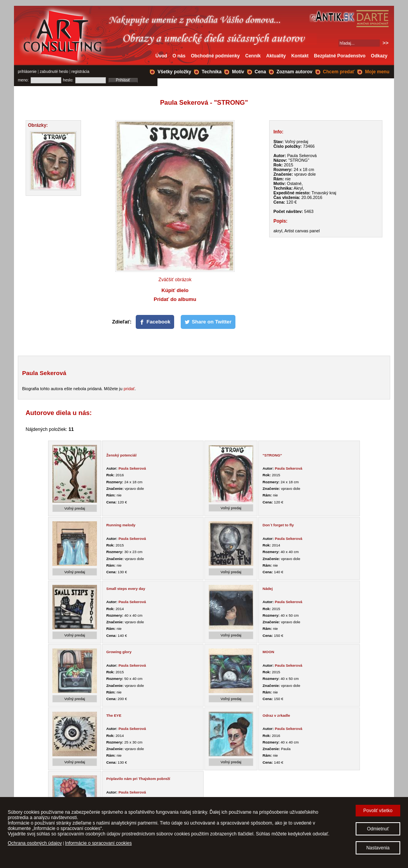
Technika (212, 72)
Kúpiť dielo (175, 290)
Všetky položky (174, 72)
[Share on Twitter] (208, 322)
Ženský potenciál (121, 455)
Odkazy (379, 56)
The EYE (114, 715)
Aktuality (276, 56)
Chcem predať (339, 72)
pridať (129, 389)
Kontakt (300, 56)
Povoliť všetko (378, 811)
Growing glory (119, 652)
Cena (260, 72)
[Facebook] (155, 322)
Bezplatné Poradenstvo (340, 56)
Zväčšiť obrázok (175, 280)
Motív (238, 72)
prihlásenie (27, 72)
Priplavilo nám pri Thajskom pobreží (138, 779)
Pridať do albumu (175, 299)
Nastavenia (378, 848)
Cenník (253, 56)
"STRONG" (272, 455)
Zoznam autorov (295, 72)
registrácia (80, 72)
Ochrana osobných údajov (35, 843)
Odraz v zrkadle (276, 715)
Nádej (268, 589)
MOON (268, 652)
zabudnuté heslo (54, 72)
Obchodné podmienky (215, 56)
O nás (179, 56)
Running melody (121, 525)
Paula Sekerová (132, 468)
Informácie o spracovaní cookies (99, 843)
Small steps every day (126, 589)
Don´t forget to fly (278, 525)
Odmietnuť (378, 829)
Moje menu (377, 72)
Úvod (161, 56)
